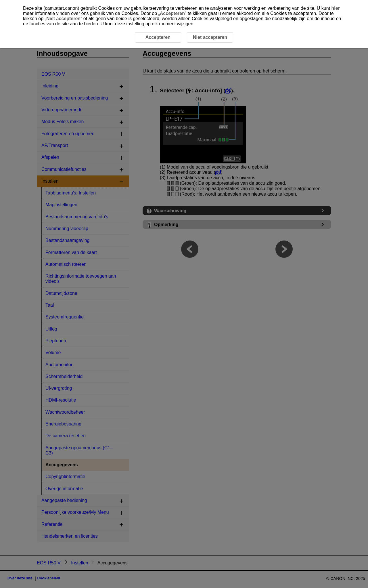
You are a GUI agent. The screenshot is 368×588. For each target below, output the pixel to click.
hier (336, 8)
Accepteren (172, 13)
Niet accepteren (63, 19)
